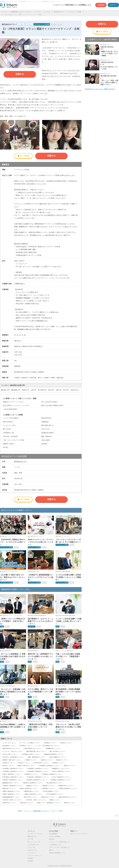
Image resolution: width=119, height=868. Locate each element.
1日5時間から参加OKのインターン (13, 769)
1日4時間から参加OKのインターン (50, 766)
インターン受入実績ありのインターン (48, 746)
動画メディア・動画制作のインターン (49, 803)
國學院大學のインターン (32, 791)
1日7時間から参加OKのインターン (13, 771)
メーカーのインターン (9, 743)
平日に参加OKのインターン (55, 794)
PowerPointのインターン (41, 763)
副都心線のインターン (9, 788)
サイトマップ (32, 853)
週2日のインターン (47, 760)
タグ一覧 (30, 839)
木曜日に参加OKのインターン (12, 794)
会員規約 (30, 858)
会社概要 (30, 861)
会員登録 (101, 5)
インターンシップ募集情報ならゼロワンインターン (16, 12)
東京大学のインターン (31, 797)
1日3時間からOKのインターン (31, 754)
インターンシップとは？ (35, 834)
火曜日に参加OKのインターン (68, 788)
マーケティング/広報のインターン (30, 743)
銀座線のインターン (33, 786)
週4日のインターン (62, 760)
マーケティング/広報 (75, 12)
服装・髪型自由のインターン (37, 757)
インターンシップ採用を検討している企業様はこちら (72, 5)
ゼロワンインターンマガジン (79, 834)
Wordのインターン (8, 766)
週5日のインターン (70, 803)
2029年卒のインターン (31, 774)
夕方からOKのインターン (10, 754)
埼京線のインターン (59, 763)
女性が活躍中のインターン (58, 757)
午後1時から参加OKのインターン (13, 780)
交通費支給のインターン (53, 748)
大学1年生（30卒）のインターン (12, 800)
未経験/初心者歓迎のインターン (54, 754)
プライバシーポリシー (34, 856)
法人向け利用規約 (55, 837)
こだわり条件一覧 (33, 845)
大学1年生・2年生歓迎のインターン (13, 757)
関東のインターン (55, 800)
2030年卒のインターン (9, 803)
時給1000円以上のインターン (12, 748)
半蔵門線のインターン (49, 788)
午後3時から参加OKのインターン (61, 780)
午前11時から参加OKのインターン (38, 777)
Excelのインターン (24, 763)
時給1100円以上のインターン (68, 797)
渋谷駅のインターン (31, 760)
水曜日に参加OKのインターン (12, 791)
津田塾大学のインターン (66, 786)
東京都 (53, 24)
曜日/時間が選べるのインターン (36, 751)
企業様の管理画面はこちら (57, 853)
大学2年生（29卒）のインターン (36, 800)
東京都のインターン (50, 743)
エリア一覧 (31, 847)
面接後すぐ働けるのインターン (12, 760)
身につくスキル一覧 (34, 842)
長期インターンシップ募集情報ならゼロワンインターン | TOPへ (41, 811)
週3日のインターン (70, 766)
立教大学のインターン (27, 803)
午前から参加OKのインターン (61, 771)
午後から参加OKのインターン (12, 774)
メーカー (38, 12)
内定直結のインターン (9, 746)
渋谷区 (60, 24)
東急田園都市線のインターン (11, 797)
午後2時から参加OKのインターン (37, 780)
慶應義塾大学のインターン (11, 783)
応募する (20, 74)
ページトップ (117, 816)
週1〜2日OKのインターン (58, 751)
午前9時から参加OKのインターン (52, 774)
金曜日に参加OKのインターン (34, 794)
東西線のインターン (49, 786)
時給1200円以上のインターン (33, 748)
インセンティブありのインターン (13, 751)
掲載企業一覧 (32, 837)
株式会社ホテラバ (59, 12)
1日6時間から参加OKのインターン (38, 769)
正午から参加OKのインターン (61, 777)
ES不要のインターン (26, 746)
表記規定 (52, 839)
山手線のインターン (9, 763)
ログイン (113, 5)
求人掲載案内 (53, 834)
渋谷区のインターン (66, 743)
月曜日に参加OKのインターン (29, 788)
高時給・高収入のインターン (26, 766)
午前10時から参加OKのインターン (13, 777)
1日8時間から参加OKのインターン (38, 771)
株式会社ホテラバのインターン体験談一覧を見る (100, 89)
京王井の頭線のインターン (51, 791)
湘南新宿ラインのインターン (61, 769)
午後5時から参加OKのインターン (13, 786)
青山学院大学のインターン (55, 783)
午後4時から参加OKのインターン (33, 783)
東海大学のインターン (48, 797)
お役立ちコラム (32, 850)
